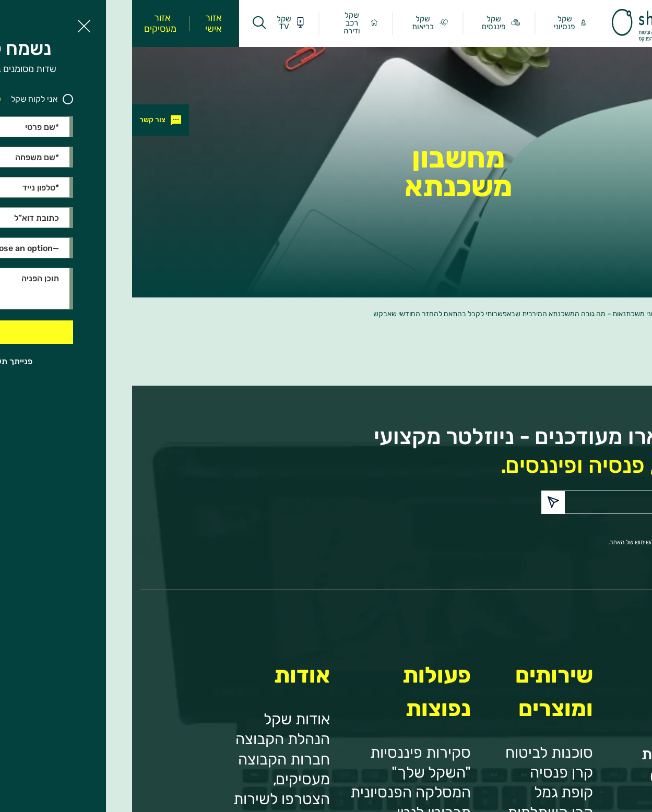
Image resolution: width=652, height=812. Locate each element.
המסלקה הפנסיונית (278, 792)
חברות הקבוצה (152, 759)
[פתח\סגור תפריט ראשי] (583, 23)
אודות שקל (165, 719)
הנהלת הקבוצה (151, 739)
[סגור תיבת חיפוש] (130, 23)
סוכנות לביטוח (417, 752)
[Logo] (516, 39)
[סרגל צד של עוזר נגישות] (639, 13)
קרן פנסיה (429, 772)
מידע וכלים (562, 314)
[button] (421, 502)
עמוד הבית (600, 314)
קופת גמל (431, 792)
